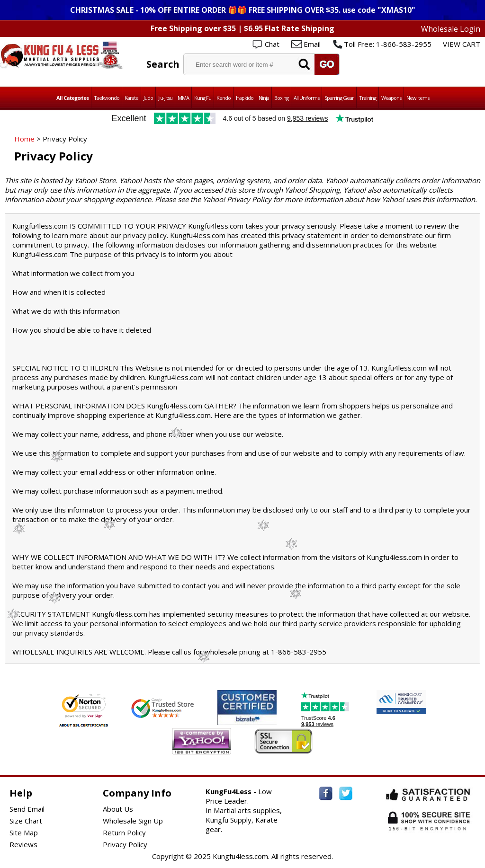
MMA (183, 98)
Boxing (281, 98)
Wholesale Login (451, 29)
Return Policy (124, 833)
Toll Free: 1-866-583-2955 (388, 44)
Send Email (27, 809)
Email (312, 44)
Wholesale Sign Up (133, 821)
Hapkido (245, 98)
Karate (131, 98)
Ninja (264, 98)
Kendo (224, 98)
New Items (418, 98)
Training (368, 98)
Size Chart (26, 821)
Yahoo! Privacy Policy (237, 199)
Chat (272, 44)
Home (24, 139)
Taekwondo (107, 98)
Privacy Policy (125, 844)
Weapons (391, 98)
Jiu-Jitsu (165, 98)
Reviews (23, 844)
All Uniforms (306, 98)
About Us (118, 809)
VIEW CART (462, 44)
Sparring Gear (339, 98)
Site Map (24, 833)
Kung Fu (203, 98)
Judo (148, 98)
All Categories (72, 98)
